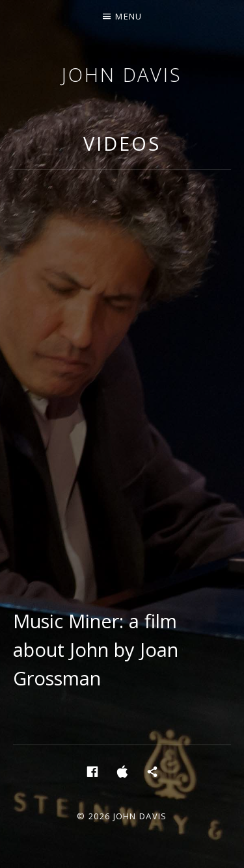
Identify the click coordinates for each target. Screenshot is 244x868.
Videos (122, 143)
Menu (129, 16)
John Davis (122, 74)
